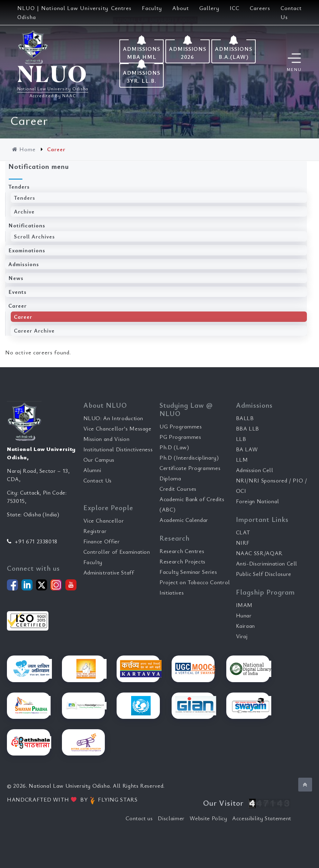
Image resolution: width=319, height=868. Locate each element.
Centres (121, 8)
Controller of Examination (117, 552)
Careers (260, 8)
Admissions (24, 264)
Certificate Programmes (190, 468)
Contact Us (98, 480)
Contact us (139, 818)
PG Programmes (180, 437)
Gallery (209, 8)
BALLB (245, 418)
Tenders (19, 187)
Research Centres (182, 551)
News (16, 278)
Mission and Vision (107, 439)
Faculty (152, 8)
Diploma (170, 478)
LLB (241, 439)
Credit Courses (178, 489)
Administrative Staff (109, 572)
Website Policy (208, 818)
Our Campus (99, 460)
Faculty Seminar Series (188, 572)
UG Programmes (181, 426)
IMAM (244, 605)
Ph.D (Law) (174, 447)
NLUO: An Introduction (113, 418)
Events (17, 292)
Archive (24, 211)
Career (17, 306)
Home (25, 149)
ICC (235, 8)
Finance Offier (102, 541)
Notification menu (39, 166)
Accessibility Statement (262, 818)
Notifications (27, 225)
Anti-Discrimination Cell (267, 563)
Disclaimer (171, 818)
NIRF (243, 543)
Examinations (27, 250)
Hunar (244, 615)
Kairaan (246, 626)
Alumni (92, 470)
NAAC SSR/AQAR (259, 553)
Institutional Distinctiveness (118, 449)
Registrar (95, 531)
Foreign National (258, 501)
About (181, 8)
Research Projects (183, 561)
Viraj (242, 636)
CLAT (243, 532)
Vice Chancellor (104, 521)
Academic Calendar (184, 520)
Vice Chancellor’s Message (117, 428)
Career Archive (34, 331)
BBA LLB (248, 428)
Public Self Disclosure (264, 574)
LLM (242, 460)
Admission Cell (255, 470)
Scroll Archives (34, 236)
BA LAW (247, 449)
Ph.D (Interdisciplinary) (189, 458)
